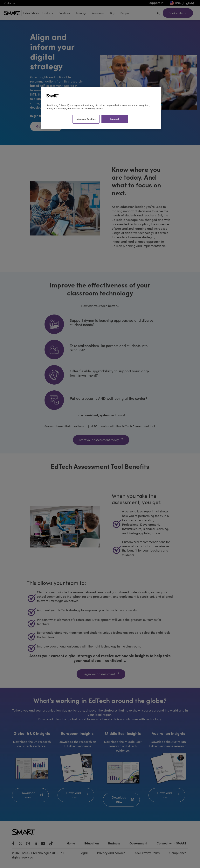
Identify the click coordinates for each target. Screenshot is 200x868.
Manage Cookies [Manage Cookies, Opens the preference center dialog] (86, 119)
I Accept (115, 119)
